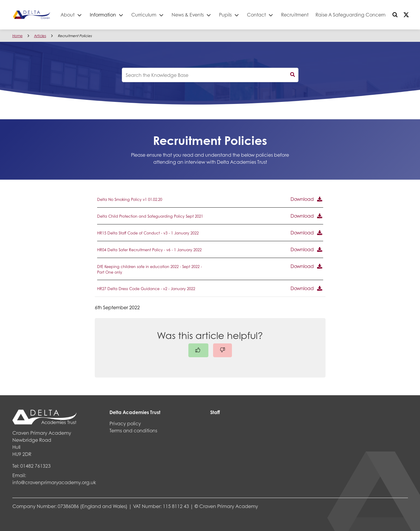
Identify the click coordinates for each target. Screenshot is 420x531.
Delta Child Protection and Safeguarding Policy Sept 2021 (150, 216)
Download (302, 199)
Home (18, 36)
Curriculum (158, 15)
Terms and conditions (133, 430)
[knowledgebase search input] (210, 75)
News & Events (202, 15)
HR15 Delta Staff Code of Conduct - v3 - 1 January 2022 (148, 233)
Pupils (240, 15)
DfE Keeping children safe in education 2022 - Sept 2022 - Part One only (150, 269)
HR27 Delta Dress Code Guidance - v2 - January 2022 (146, 289)
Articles (40, 36)
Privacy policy (125, 423)
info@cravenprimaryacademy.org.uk (54, 482)
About (82, 15)
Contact (271, 15)
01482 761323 (35, 466)
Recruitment (309, 15)
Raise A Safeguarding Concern (365, 15)
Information (117, 15)
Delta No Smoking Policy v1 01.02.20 (130, 199)
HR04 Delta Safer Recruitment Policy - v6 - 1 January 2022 (149, 250)
